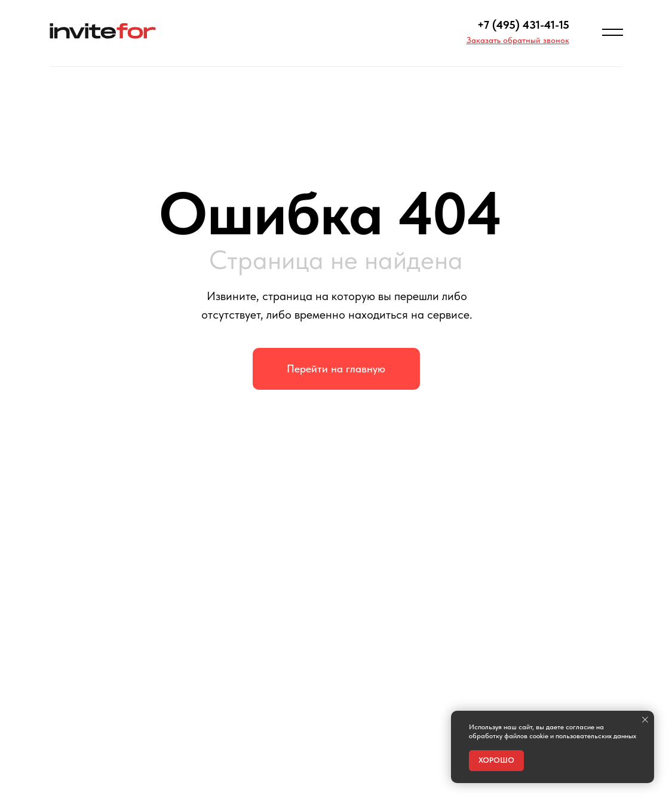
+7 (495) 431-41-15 (523, 25)
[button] (518, 40)
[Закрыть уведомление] (645, 720)
